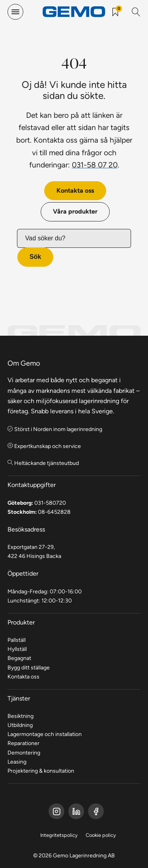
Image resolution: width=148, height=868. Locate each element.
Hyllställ (17, 649)
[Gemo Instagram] (96, 811)
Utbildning (20, 725)
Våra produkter (75, 211)
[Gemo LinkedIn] (76, 811)
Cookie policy (101, 835)
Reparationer (23, 743)
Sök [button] (35, 257)
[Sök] (136, 12)
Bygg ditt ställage (29, 667)
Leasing (17, 762)
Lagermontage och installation (45, 734)
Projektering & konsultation (41, 771)
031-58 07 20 (95, 165)
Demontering (24, 753)
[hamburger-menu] (15, 12)
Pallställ (17, 640)
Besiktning (21, 716)
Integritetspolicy (59, 835)
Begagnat (19, 658)
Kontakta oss (75, 191)
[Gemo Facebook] (56, 811)
